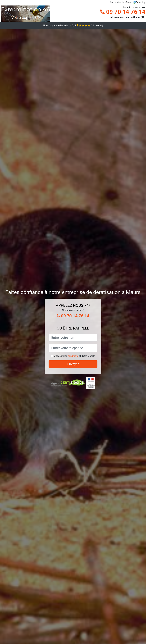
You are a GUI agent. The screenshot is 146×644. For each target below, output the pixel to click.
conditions (73, 356)
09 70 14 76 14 (123, 12)
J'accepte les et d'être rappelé (75, 356)
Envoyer (73, 364)
